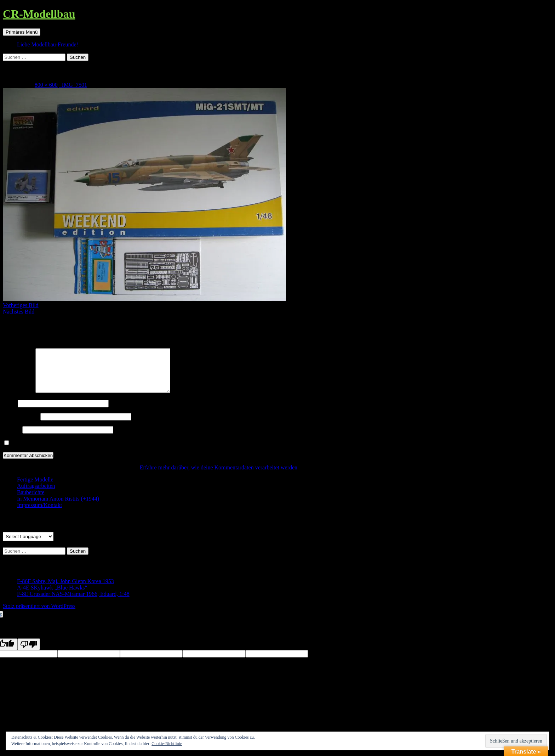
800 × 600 (46, 85)
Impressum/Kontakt (39, 514)
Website (12, 438)
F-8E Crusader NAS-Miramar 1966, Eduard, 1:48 (73, 602)
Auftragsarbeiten (36, 494)
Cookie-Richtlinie (167, 744)
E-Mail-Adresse (21, 425)
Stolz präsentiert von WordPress (39, 614)
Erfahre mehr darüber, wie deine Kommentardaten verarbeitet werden (219, 476)
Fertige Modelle (35, 488)
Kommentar (18, 399)
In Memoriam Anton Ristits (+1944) (58, 507)
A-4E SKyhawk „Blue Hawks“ (52, 596)
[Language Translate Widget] (28, 545)
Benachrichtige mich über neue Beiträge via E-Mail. (71, 452)
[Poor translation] (29, 653)
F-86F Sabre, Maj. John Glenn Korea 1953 (65, 590)
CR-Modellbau (39, 14)
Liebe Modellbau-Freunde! (48, 44)
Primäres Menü (22, 32)
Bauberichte (31, 501)
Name (10, 412)
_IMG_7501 (73, 85)
